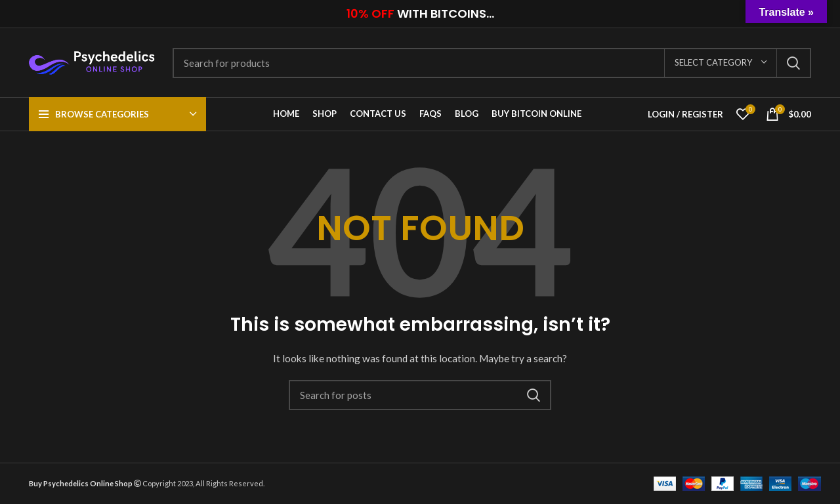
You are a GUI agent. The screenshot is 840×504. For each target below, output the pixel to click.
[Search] (492, 63)
